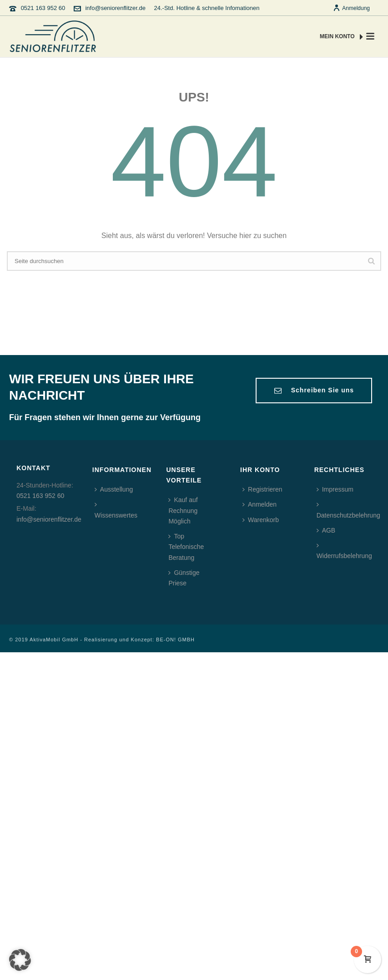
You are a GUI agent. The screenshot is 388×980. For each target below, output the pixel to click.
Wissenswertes (116, 510)
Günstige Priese (184, 578)
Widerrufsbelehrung (344, 551)
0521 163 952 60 (43, 8)
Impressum (335, 489)
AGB (326, 530)
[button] (20, 960)
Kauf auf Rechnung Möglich (183, 510)
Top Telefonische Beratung (186, 547)
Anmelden (260, 504)
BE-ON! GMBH (175, 640)
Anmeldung (351, 8)
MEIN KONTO (341, 37)
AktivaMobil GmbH (54, 640)
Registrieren (262, 489)
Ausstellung (114, 489)
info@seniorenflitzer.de (115, 8)
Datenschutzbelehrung (348, 510)
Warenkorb (261, 520)
